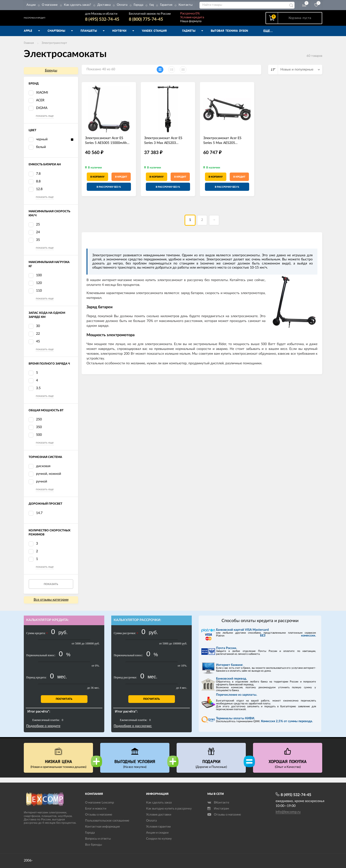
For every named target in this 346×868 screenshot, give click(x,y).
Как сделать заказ (159, 803)
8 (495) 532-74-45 (120, 22)
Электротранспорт (54, 48)
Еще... (268, 36)
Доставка (104, 5)
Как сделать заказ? (77, 5)
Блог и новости (96, 809)
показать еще (45, 121)
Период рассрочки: (125, 682)
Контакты (185, 5)
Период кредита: (36, 682)
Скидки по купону (159, 839)
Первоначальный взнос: (41, 660)
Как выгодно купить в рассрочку (169, 809)
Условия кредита (210, 20)
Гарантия (166, 5)
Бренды (51, 76)
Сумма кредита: (37, 638)
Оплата (122, 5)
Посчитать (64, 704)
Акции (31, 5)
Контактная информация (102, 827)
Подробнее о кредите (43, 731)
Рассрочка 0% (208, 16)
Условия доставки (159, 815)
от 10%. (182, 671)
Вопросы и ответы (98, 839)
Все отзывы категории (51, 605)
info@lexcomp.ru (288, 812)
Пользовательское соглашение (107, 821)
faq (152, 5)
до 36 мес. (93, 693)
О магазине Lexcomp (99, 803)
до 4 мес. (182, 693)
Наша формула (209, 24)
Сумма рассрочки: (126, 638)
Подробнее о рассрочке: (133, 731)
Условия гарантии (158, 827)
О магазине (50, 5)
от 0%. (96, 671)
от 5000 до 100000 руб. (86, 649)
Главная (29, 48)
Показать (51, 589)
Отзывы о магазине (99, 815)
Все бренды (93, 845)
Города (138, 5)
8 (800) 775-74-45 (164, 22)
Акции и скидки (157, 833)
